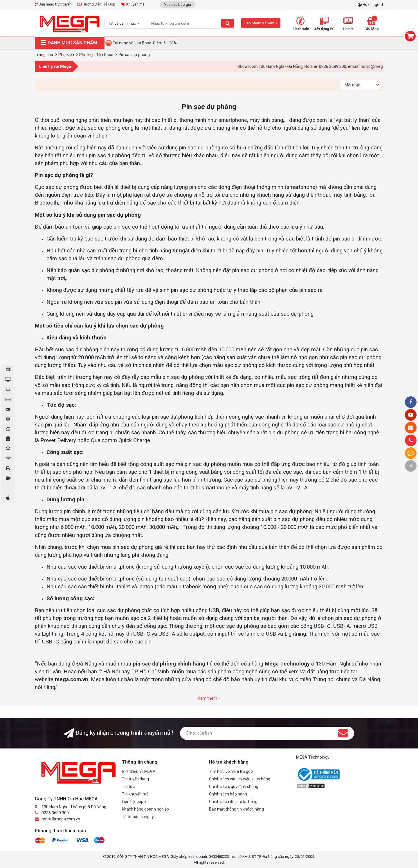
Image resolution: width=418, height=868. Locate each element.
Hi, (365, 5)
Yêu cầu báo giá (178, 4)
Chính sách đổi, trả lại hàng (233, 802)
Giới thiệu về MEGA (139, 771)
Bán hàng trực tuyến (53, 4)
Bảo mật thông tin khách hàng (236, 809)
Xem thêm (209, 698)
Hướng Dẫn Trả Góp (97, 4)
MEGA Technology (313, 757)
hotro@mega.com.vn (61, 819)
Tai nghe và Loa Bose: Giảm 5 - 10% (145, 43)
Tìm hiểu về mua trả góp (231, 771)
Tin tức (128, 786)
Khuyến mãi (133, 4)
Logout (377, 5)
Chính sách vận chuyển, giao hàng (240, 779)
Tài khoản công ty (138, 817)
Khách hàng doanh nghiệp (145, 809)
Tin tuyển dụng (135, 779)
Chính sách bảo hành (228, 794)
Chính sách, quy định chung (234, 786)
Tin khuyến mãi (136, 794)
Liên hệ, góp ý (134, 802)
